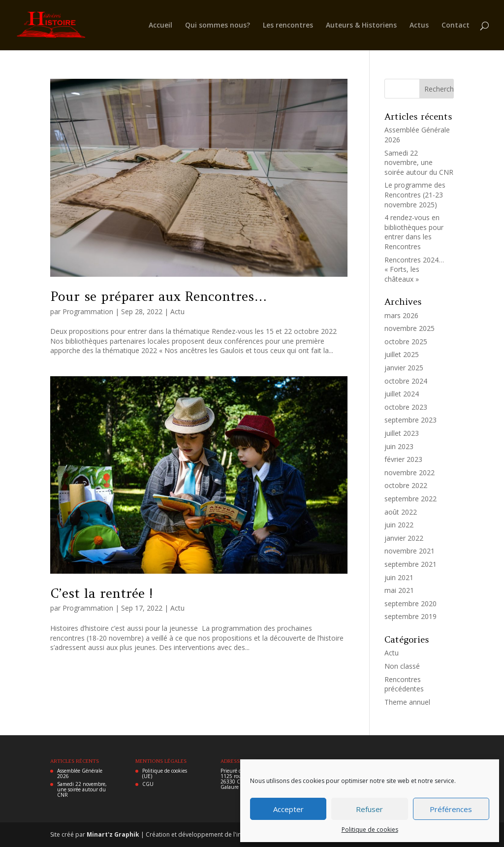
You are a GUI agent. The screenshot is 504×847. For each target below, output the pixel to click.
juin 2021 (399, 577)
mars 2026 (401, 315)
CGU (148, 784)
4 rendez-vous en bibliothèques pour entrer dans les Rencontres (414, 232)
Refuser (369, 809)
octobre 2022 (406, 485)
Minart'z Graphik (114, 834)
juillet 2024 (402, 394)
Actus (419, 26)
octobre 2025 (406, 342)
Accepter (288, 809)
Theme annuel (407, 702)
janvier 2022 (404, 538)
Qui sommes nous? (218, 26)
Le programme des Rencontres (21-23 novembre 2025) (415, 195)
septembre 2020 (410, 603)
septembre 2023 (410, 420)
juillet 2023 (402, 433)
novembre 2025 (409, 328)
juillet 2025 (402, 354)
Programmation (88, 311)
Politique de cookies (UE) (165, 773)
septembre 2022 (410, 499)
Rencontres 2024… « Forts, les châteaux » (414, 269)
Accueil (160, 26)
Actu (177, 311)
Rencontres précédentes (404, 684)
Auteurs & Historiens (361, 26)
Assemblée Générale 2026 (80, 773)
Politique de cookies (370, 830)
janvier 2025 (404, 368)
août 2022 (401, 512)
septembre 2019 (410, 616)
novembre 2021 (409, 551)
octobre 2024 (406, 381)
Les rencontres (288, 26)
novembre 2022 (409, 472)
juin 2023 (399, 446)
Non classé (402, 666)
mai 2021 (399, 590)
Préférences (451, 809)
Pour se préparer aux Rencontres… (158, 296)
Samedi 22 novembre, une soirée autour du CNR (419, 163)
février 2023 (403, 459)
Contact (456, 26)
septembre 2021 (410, 564)
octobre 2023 (406, 407)
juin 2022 (399, 525)
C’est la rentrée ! (101, 593)
